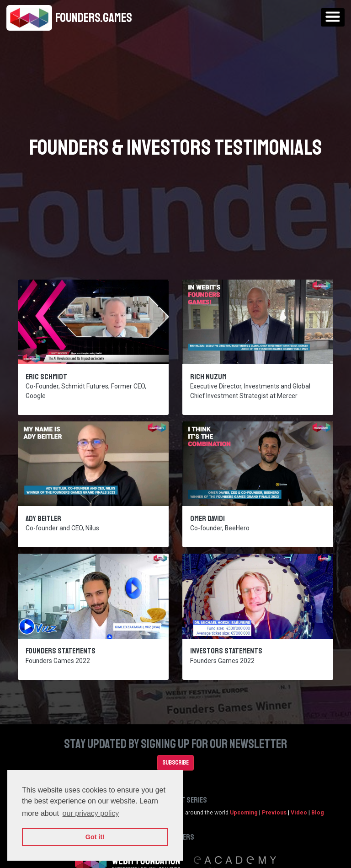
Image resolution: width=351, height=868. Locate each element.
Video (299, 812)
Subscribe (175, 763)
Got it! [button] (95, 837)
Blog (318, 812)
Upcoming (244, 812)
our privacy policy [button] (91, 813)
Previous (274, 812)
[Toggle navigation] (333, 17)
